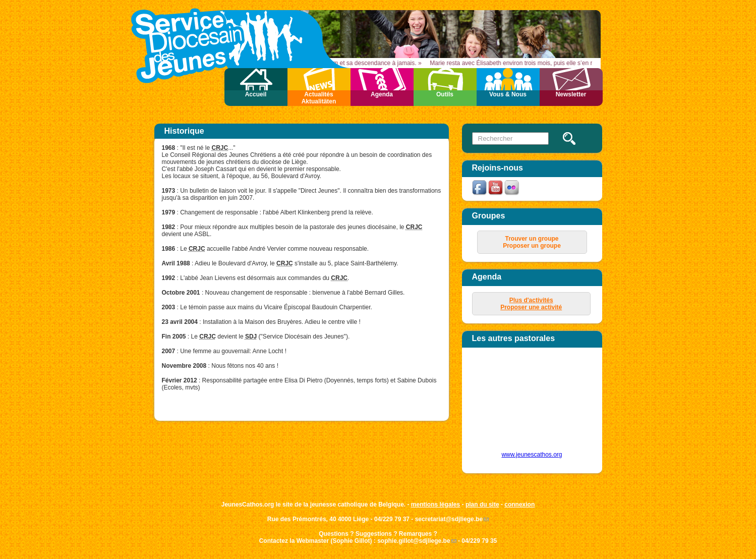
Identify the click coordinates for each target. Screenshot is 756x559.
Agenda (382, 94)
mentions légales (435, 505)
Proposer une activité (531, 307)
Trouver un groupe (532, 239)
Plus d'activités (531, 300)
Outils (445, 94)
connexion (519, 505)
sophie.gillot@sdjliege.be (414, 541)
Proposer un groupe (532, 246)
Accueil (256, 94)
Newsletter (571, 94)
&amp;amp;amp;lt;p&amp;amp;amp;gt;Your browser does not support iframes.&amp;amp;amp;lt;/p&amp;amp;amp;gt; (526, 403)
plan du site (482, 505)
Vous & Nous (508, 94)
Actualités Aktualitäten (319, 98)
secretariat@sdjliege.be (449, 519)
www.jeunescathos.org (532, 455)
